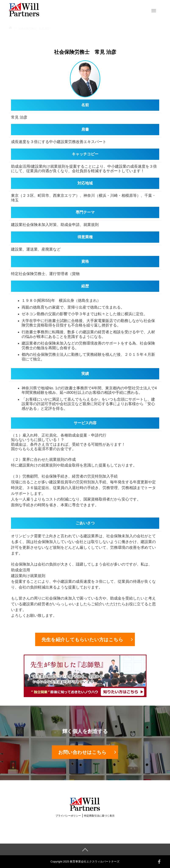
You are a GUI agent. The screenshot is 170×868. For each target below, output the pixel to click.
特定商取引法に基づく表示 (99, 816)
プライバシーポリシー (68, 816)
